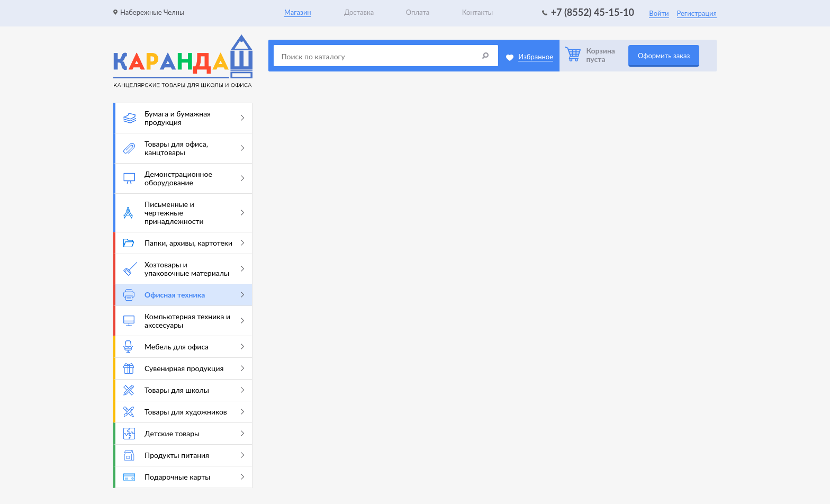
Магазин (298, 12)
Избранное (536, 57)
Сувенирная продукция (184, 368)
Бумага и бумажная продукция (184, 118)
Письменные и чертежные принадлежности (184, 213)
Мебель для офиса (184, 347)
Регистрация (697, 13)
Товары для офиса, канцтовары (184, 148)
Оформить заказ (664, 56)
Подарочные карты (184, 477)
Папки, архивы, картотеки (184, 243)
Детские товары (184, 434)
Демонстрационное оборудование (184, 178)
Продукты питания (184, 455)
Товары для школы (184, 390)
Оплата (418, 12)
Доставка (359, 12)
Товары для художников (184, 412)
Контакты (478, 12)
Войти (659, 13)
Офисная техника (184, 295)
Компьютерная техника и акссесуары (184, 321)
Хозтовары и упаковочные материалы (184, 269)
